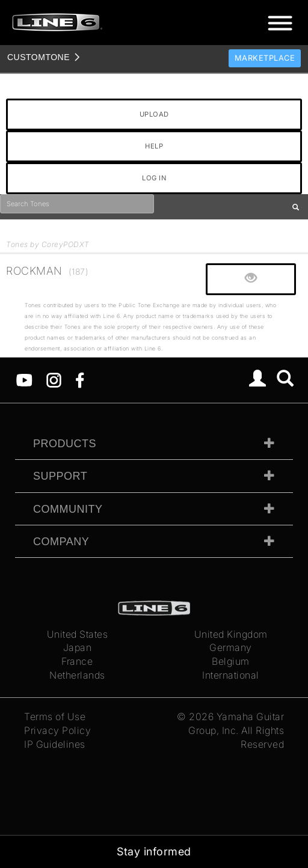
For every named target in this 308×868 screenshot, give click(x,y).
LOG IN (154, 178)
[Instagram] (54, 379)
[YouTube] (24, 379)
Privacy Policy (57, 730)
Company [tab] (61, 542)
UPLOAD (154, 114)
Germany (231, 647)
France (77, 661)
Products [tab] (65, 444)
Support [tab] (60, 476)
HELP (154, 146)
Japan (78, 647)
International (231, 675)
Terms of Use (55, 717)
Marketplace (265, 58)
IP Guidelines (55, 744)
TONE (38, 57)
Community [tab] (68, 509)
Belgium (231, 661)
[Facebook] (80, 379)
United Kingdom (231, 634)
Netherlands (77, 675)
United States (78, 634)
